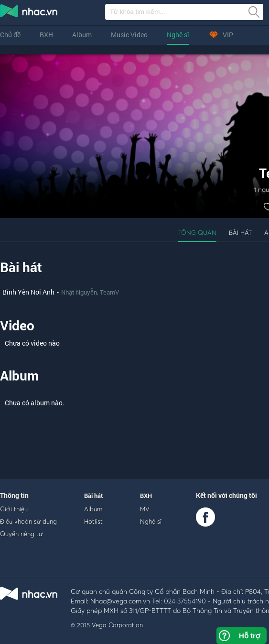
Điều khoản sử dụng (28, 521)
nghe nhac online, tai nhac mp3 (29, 13)
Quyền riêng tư (21, 534)
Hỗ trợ (249, 636)
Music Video (129, 35)
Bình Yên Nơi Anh (28, 292)
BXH (46, 35)
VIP (221, 35)
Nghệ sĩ (178, 35)
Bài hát (240, 232)
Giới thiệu (14, 509)
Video (17, 325)
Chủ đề (10, 35)
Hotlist (93, 521)
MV (145, 509)
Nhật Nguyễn (79, 292)
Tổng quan (197, 232)
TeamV (109, 292)
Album (82, 35)
